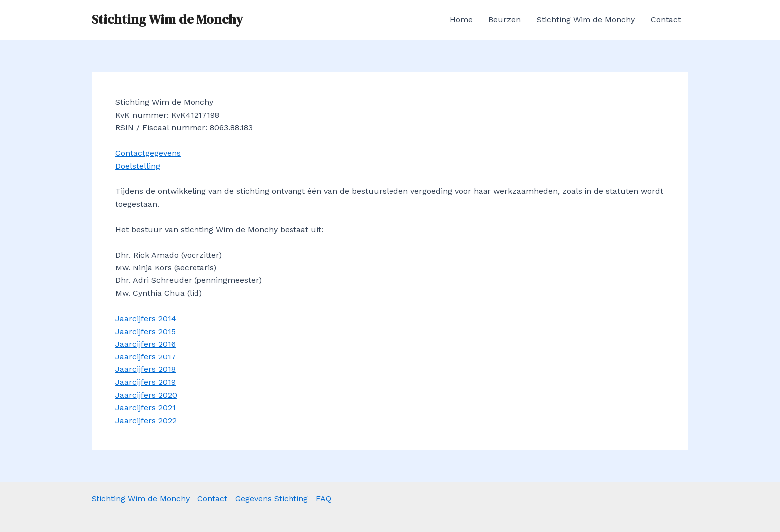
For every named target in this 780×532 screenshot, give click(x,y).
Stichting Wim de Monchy (167, 19)
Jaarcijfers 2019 (146, 382)
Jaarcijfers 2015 (146, 331)
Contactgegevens (148, 153)
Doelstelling (138, 166)
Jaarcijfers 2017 (146, 357)
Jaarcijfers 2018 (146, 369)
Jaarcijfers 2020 (146, 395)
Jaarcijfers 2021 (146, 407)
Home (461, 20)
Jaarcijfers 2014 (146, 318)
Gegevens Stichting (272, 498)
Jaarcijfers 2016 (146, 344)
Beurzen (505, 20)
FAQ (324, 498)
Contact (666, 20)
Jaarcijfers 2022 (146, 420)
